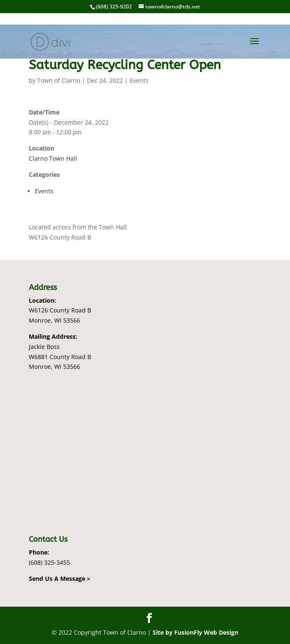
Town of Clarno (59, 80)
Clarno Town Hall (53, 158)
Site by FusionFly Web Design (195, 632)
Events (139, 80)
